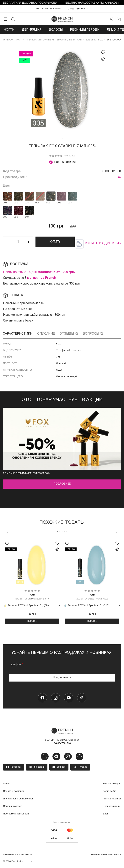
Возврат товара (111, 784)
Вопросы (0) (93, 334)
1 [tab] (62, 139)
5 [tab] (67, 533)
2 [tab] (60, 533)
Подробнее (62, 485)
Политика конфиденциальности (106, 855)
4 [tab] (64, 533)
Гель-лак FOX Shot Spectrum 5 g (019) (32, 598)
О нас (6, 784)
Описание (46, 334)
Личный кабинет (112, 799)
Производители (111, 807)
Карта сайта (110, 792)
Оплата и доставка (13, 792)
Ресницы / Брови (85, 30)
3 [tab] (62, 533)
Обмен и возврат (12, 807)
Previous (8, 532)
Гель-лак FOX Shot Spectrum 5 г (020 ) (92, 598)
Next (116, 532)
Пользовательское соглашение (17, 855)
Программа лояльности (16, 814)
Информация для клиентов (18, 799)
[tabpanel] (62, 91)
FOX (118, 178)
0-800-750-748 (76, 9)
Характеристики (18, 334)
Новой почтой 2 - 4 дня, (39, 273)
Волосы (56, 30)
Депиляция (32, 30)
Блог (105, 814)
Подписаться (62, 678)
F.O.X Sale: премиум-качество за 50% (27, 474)
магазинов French (42, 279)
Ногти (9, 30)
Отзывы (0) (69, 334)
